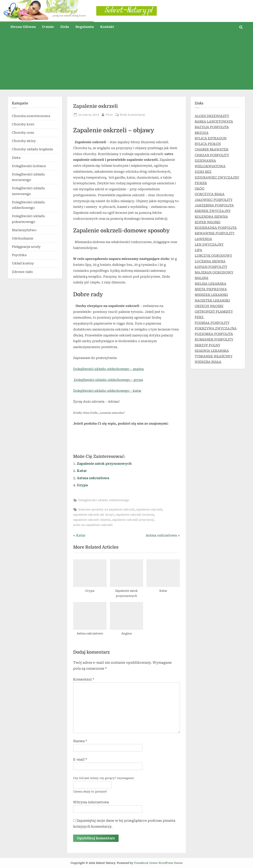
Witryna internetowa (91, 802)
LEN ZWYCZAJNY (209, 245)
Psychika (19, 255)
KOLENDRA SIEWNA (211, 217)
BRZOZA (202, 133)
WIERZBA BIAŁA (208, 362)
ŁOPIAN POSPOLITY (211, 267)
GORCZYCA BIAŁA (210, 194)
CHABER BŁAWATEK (212, 149)
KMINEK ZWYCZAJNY (213, 211)
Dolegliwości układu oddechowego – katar (107, 391)
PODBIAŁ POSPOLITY (212, 323)
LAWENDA (203, 239)
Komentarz (84, 679)
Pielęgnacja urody (26, 247)
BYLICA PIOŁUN (208, 144)
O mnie (48, 27)
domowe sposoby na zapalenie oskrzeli (106, 510)
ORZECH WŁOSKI (209, 306)
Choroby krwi (23, 124)
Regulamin (85, 27)
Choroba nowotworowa (31, 116)
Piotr (109, 114)
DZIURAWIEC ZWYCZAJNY (217, 177)
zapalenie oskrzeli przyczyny (133, 520)
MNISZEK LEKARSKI (211, 295)
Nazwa (80, 741)
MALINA (202, 278)
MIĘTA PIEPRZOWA (211, 289)
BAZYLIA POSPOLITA (212, 127)
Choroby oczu (23, 133)
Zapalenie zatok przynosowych (104, 464)
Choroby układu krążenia (32, 149)
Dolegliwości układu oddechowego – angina (108, 369)
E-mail (80, 759)
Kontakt (107, 27)
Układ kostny (23, 263)
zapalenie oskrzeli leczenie (135, 515)
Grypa (82, 485)
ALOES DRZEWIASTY (212, 116)
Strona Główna (23, 27)
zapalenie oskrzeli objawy (92, 520)
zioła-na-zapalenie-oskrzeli (93, 525)
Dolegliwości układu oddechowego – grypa (108, 380)
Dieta (16, 158)
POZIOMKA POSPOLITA (214, 334)
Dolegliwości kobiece (29, 166)
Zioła (65, 27)
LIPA (198, 250)
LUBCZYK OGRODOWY (213, 256)
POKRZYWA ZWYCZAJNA (216, 328)
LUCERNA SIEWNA (210, 261)
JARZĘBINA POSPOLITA (214, 205)
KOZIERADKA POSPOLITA (216, 228)
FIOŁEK (201, 183)
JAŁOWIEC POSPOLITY (214, 200)
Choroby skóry (24, 141)
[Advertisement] (126, 62)
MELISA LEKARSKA (211, 284)
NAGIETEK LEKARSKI (212, 301)
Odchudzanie (23, 238)
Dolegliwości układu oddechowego (104, 500)
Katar (82, 471)
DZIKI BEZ (203, 172)
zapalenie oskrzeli (149, 510)
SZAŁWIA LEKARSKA (212, 351)
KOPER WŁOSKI (208, 222)
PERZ (200, 317)
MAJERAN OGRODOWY (214, 272)
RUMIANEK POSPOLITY (214, 339)
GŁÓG (200, 189)
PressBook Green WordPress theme (158, 863)
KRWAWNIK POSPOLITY (215, 233)
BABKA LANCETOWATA (214, 122)
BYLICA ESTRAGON (211, 138)
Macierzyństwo (24, 230)
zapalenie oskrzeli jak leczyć (94, 515)
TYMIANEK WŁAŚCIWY (214, 356)
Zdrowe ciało (22, 272)
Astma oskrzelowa (93, 478)
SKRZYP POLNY (207, 345)
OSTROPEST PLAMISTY (214, 312)
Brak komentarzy (133, 115)
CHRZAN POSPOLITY (212, 155)
